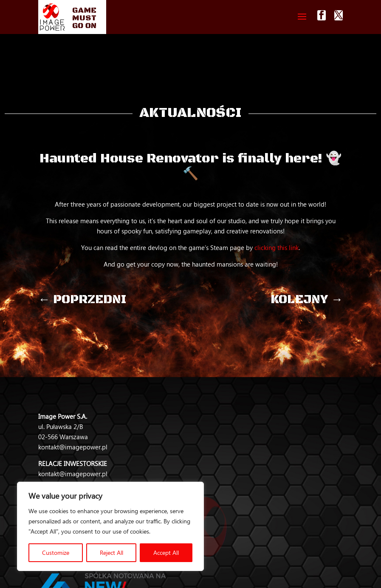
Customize (56, 552)
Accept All (166, 552)
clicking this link (277, 247)
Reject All (111, 552)
